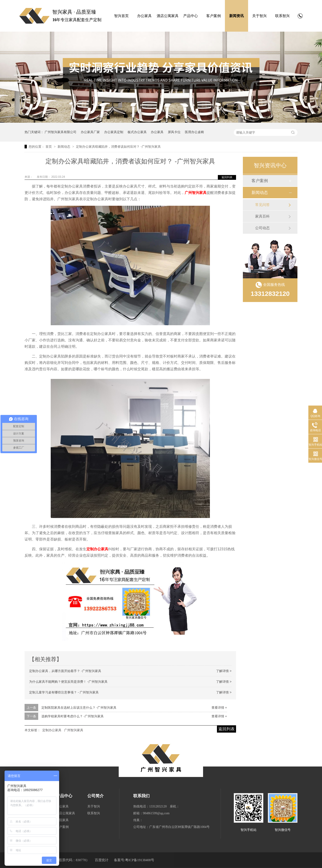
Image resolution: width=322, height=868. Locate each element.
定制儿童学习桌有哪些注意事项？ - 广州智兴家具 (64, 692)
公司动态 (262, 228)
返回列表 (227, 177)
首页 (49, 147)
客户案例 (214, 16)
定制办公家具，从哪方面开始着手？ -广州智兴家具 (65, 671)
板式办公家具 (137, 132)
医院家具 (62, 820)
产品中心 (191, 16)
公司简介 (96, 796)
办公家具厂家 (90, 132)
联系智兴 (282, 16)
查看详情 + (219, 708)
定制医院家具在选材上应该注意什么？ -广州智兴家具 (79, 708)
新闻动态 (64, 147)
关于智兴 (259, 16)
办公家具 (144, 16)
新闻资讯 (236, 16)
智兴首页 (121, 16)
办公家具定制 (114, 132)
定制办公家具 (97, 549)
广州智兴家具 (196, 193)
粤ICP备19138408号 (140, 860)
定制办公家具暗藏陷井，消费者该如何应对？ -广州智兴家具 (118, 147)
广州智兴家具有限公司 (60, 132)
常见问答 (262, 205)
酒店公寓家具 (168, 16)
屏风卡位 (174, 132)
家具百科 (262, 216)
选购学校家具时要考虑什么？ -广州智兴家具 (73, 716)
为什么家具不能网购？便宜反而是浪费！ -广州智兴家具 (68, 682)
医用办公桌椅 (194, 132)
